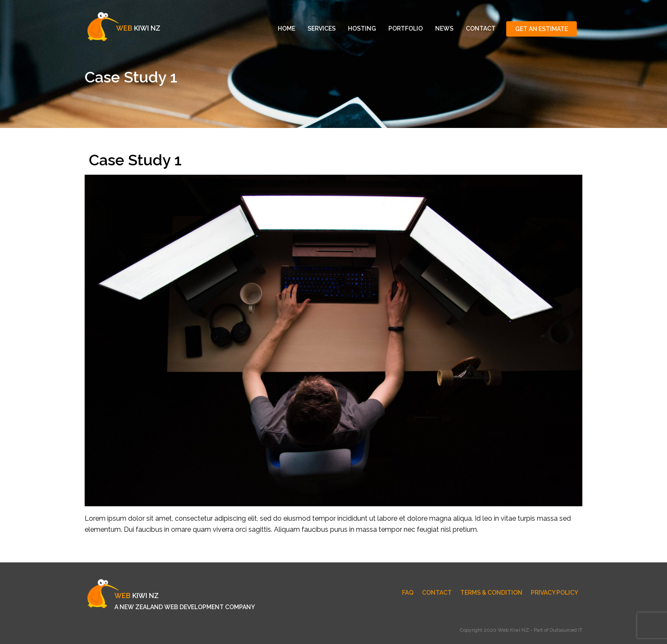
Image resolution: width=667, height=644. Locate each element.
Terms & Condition (491, 593)
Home (286, 28)
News (444, 28)
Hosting (362, 28)
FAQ (408, 593)
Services (322, 28)
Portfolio (406, 28)
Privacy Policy (554, 593)
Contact (481, 28)
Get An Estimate (542, 29)
